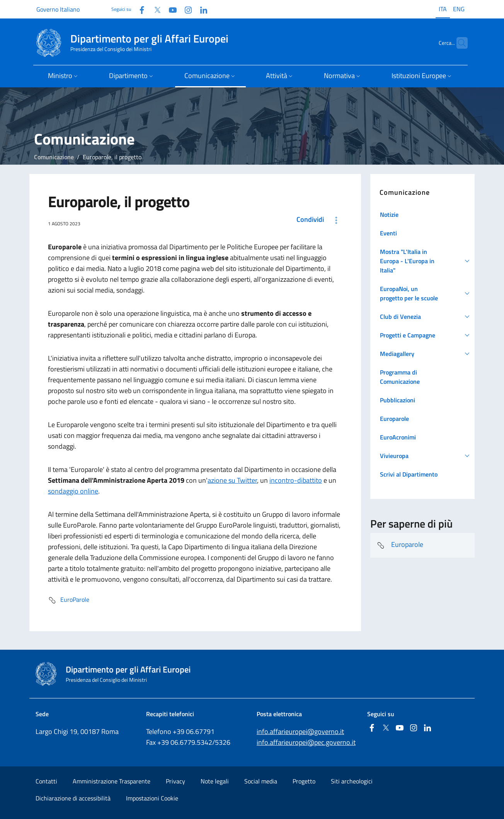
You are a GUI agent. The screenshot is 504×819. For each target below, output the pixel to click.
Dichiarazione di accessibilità (73, 798)
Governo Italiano (58, 9)
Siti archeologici (352, 781)
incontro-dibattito (296, 480)
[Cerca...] (458, 43)
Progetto (304, 781)
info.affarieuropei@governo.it (300, 731)
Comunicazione (54, 157)
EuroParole (69, 600)
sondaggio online (73, 491)
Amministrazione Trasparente (112, 781)
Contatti (46, 781)
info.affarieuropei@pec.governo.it (306, 742)
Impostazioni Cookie (152, 798)
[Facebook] (139, 9)
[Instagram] (185, 9)
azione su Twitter (232, 480)
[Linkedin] (201, 9)
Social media (261, 781)
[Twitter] (154, 9)
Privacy (175, 781)
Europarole (400, 545)
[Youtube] (170, 9)
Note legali (215, 781)
